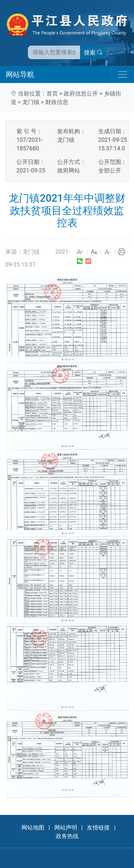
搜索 (93, 53)
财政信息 (57, 102)
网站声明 (66, 828)
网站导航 (20, 74)
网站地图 (33, 828)
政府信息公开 (81, 94)
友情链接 (98, 828)
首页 (52, 94)
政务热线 (67, 836)
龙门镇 (31, 102)
